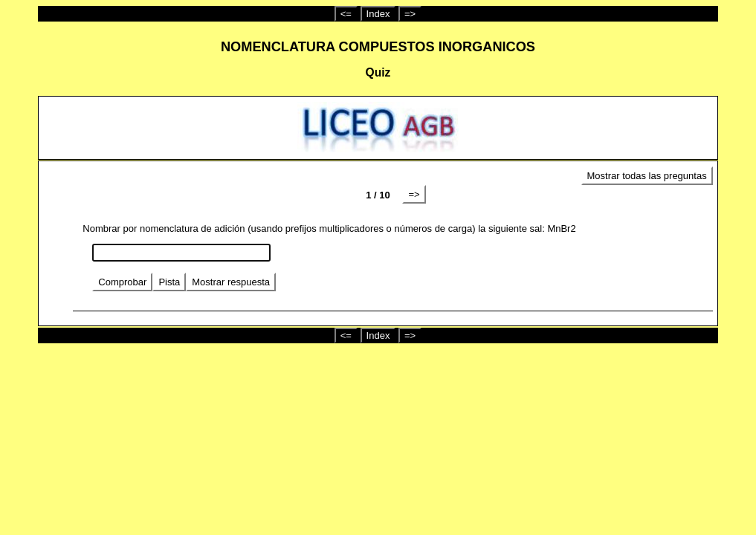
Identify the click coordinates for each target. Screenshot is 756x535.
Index (378, 14)
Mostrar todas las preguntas (647, 176)
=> (410, 14)
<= (346, 14)
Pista (169, 282)
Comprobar (122, 282)
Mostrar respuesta (231, 282)
